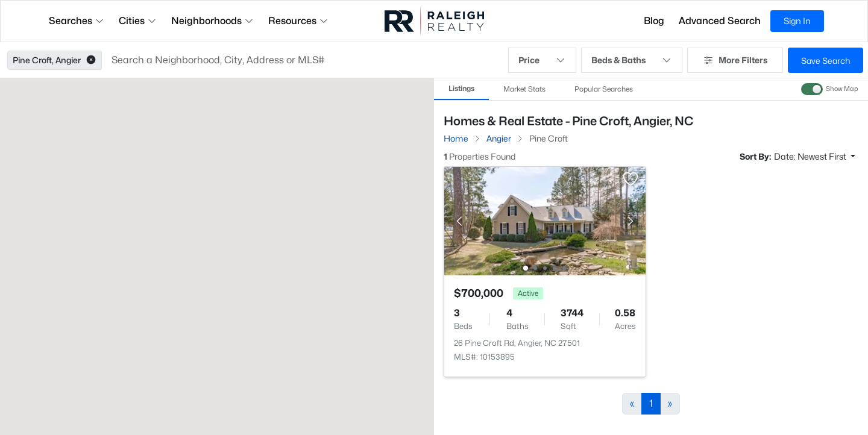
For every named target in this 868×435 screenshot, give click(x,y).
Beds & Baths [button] (632, 60)
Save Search (826, 61)
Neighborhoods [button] (212, 21)
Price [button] (542, 60)
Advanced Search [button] (720, 21)
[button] (91, 60)
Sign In (797, 21)
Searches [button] (77, 21)
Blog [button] (654, 21)
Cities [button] (138, 21)
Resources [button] (298, 21)
